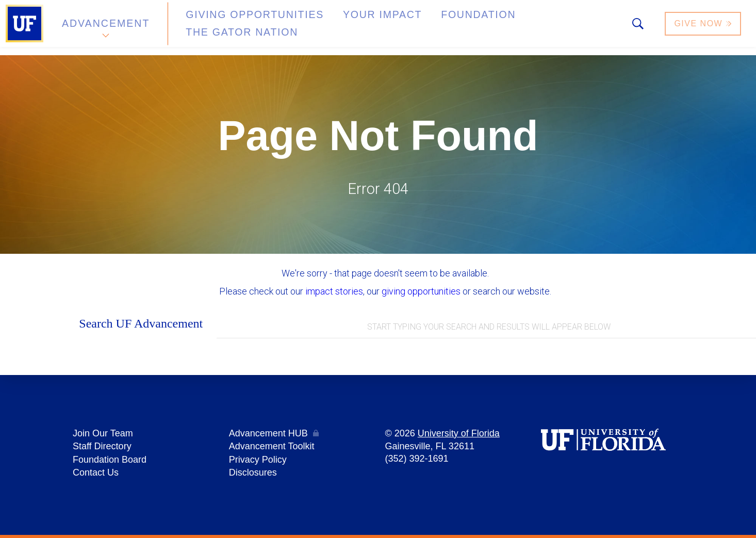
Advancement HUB (268, 436)
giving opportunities (421, 291)
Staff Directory (102, 448)
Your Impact (343, 28)
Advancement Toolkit (272, 448)
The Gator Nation (522, 28)
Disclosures (253, 473)
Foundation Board (110, 461)
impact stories (334, 291)
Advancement (105, 28)
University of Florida (459, 436)
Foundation (426, 28)
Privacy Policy (258, 461)
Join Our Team (103, 436)
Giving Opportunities (235, 28)
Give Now (704, 28)
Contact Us (96, 473)
